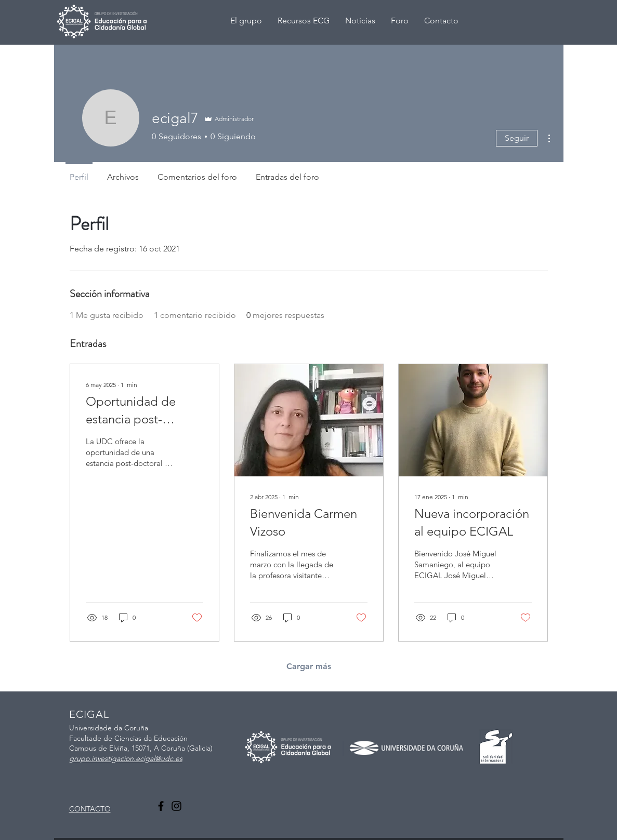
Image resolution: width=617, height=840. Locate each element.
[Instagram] (176, 806)
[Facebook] (161, 806)
